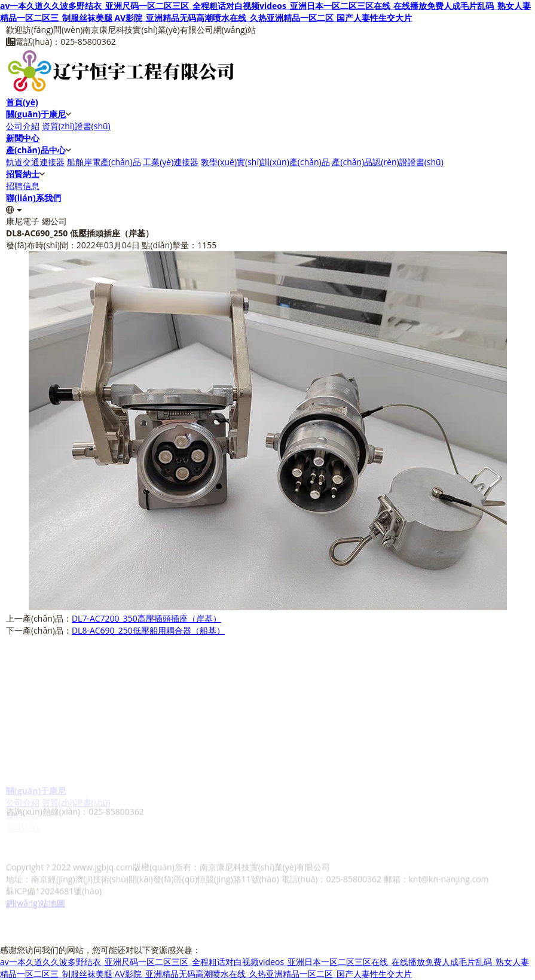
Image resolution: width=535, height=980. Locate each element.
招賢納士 (23, 174)
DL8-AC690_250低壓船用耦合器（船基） (148, 630)
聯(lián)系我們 (33, 198)
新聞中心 (23, 138)
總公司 (54, 221)
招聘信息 (23, 186)
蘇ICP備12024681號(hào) (54, 885)
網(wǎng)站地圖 (36, 897)
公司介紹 (23, 126)
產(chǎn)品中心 (36, 150)
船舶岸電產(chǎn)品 (104, 162)
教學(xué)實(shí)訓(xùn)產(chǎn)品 (265, 162)
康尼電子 (23, 221)
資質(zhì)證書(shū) (76, 126)
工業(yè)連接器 (171, 162)
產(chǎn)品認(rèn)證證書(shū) (387, 162)
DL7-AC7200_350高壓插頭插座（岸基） (146, 618)
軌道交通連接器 (35, 162)
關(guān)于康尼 (36, 114)
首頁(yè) (22, 102)
